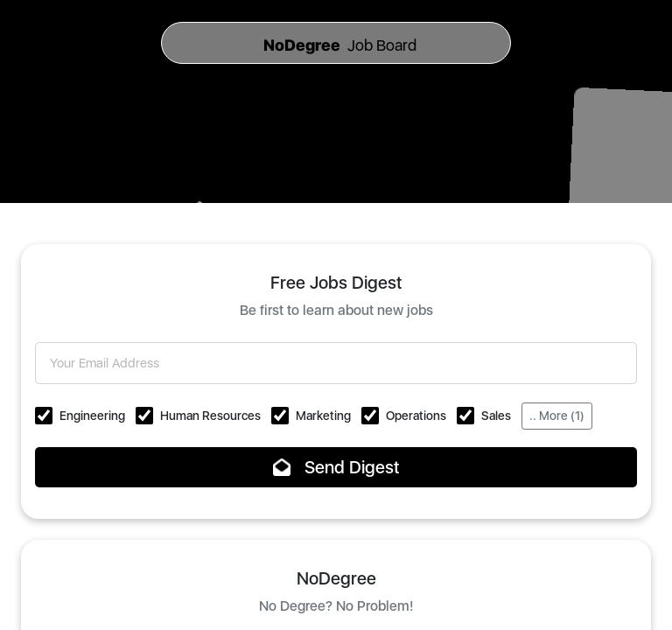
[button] (44, 416)
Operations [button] (416, 416)
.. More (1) (557, 416)
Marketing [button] (323, 416)
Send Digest (336, 467)
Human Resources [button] (210, 416)
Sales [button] (496, 416)
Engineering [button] (92, 416)
